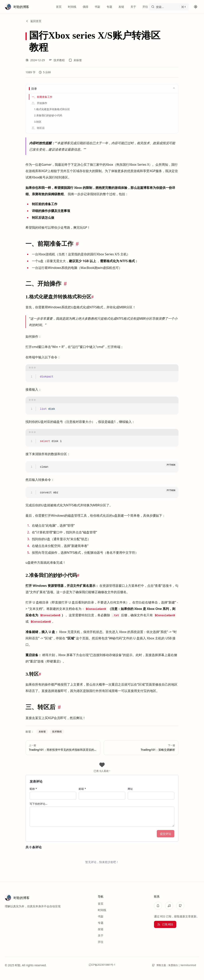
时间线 (72, 7)
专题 (109, 7)
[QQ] (158, 906)
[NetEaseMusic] (169, 906)
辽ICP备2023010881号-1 (102, 965)
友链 (121, 7)
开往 (145, 7)
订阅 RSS (165, 924)
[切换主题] (196, 7)
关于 (133, 7)
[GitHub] (180, 906)
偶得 (85, 7)
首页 (59, 7)
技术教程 (57, 60)
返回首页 (33, 21)
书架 (97, 7)
